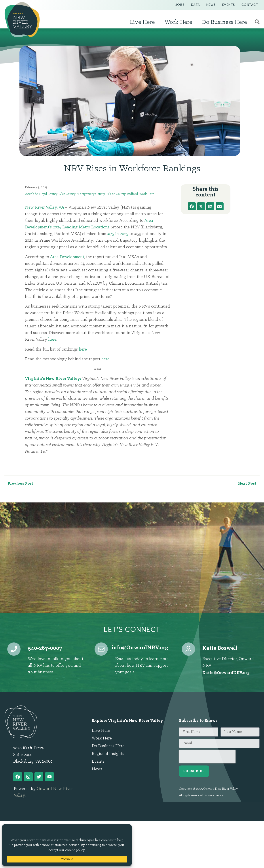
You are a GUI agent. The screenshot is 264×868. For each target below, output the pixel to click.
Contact (250, 5)
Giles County (67, 194)
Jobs (180, 5)
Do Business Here (226, 22)
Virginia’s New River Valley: (53, 379)
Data (196, 5)
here (52, 340)
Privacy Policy (214, 796)
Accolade (31, 194)
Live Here (143, 22)
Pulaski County (116, 194)
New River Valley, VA (45, 207)
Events (229, 5)
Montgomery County (91, 194)
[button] (192, 206)
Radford (132, 194)
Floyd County (48, 194)
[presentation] (207, 757)
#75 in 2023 (118, 234)
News (211, 5)
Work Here (179, 22)
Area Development (67, 257)
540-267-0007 (45, 648)
